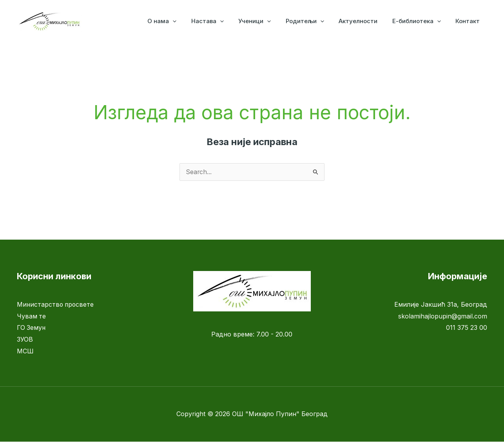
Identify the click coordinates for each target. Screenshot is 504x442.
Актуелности (365, 21)
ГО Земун (32, 328)
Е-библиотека (421, 21)
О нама (181, 21)
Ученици (268, 21)
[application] (192, 21)
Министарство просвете (56, 305)
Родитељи (315, 21)
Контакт (469, 21)
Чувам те (32, 316)
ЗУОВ (25, 340)
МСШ (25, 351)
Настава (224, 21)
